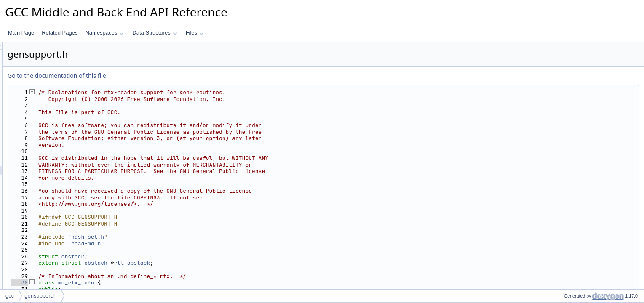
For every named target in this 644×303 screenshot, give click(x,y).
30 (125, 283)
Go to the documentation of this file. (163, 76)
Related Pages (60, 33)
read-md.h (191, 243)
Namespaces (104, 33)
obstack (178, 256)
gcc (10, 296)
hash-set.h (193, 237)
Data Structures (155, 33)
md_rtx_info (182, 283)
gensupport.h (40, 296)
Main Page (21, 33)
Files (195, 33)
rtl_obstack (237, 263)
